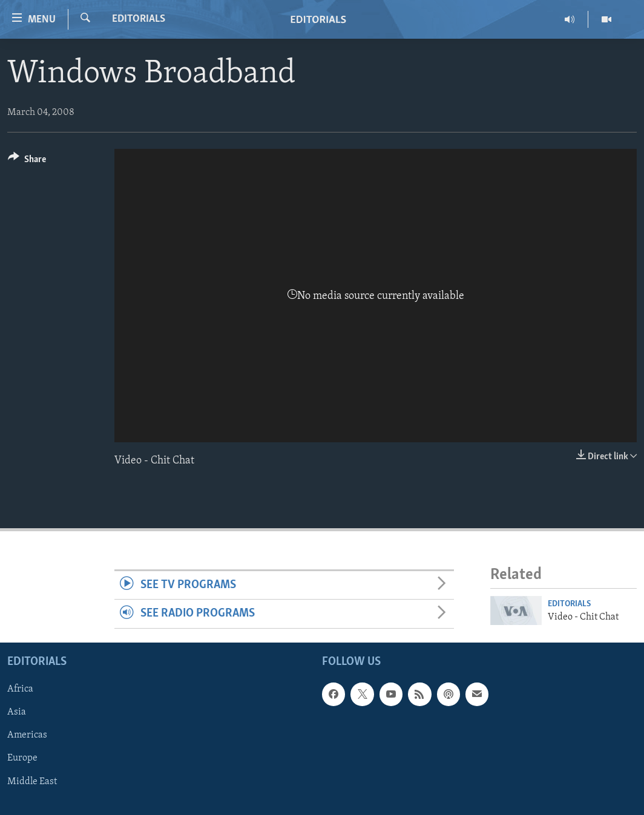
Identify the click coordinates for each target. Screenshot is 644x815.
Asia (17, 713)
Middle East (32, 782)
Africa (20, 690)
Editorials (139, 19)
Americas (27, 736)
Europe (22, 759)
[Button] (27, 161)
